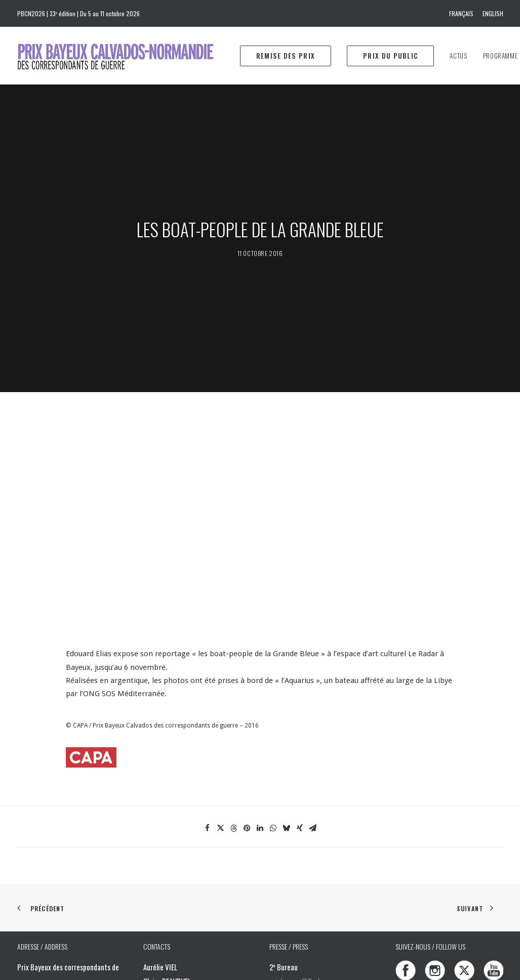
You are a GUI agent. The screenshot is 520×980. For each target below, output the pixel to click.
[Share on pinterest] (247, 652)
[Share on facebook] (208, 652)
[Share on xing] (300, 652)
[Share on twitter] (221, 652)
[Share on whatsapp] (273, 652)
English (493, 13)
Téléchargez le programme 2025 (328, 880)
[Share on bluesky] (287, 652)
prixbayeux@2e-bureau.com (311, 805)
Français (461, 13)
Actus (458, 56)
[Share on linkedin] (260, 652)
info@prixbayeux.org (191, 857)
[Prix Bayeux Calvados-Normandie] (125, 56)
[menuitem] (463, 13)
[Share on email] (313, 652)
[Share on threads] (234, 652)
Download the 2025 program (322, 894)
